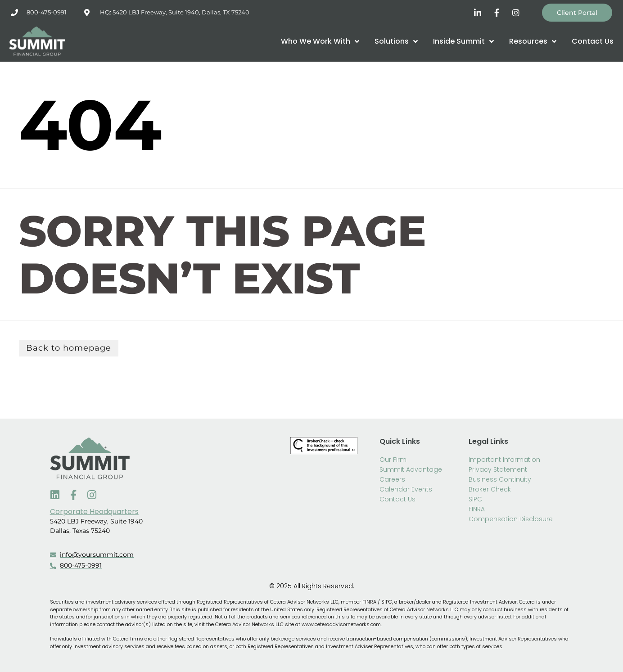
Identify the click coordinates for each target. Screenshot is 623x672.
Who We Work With (320, 41)
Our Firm (393, 460)
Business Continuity (500, 479)
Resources (533, 41)
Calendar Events (406, 489)
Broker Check (490, 489)
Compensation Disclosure (511, 519)
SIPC (475, 499)
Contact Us (593, 41)
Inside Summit (463, 41)
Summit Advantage (411, 469)
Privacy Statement (498, 469)
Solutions (396, 41)
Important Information (504, 460)
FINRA (477, 509)
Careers (392, 479)
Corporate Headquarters (94, 512)
